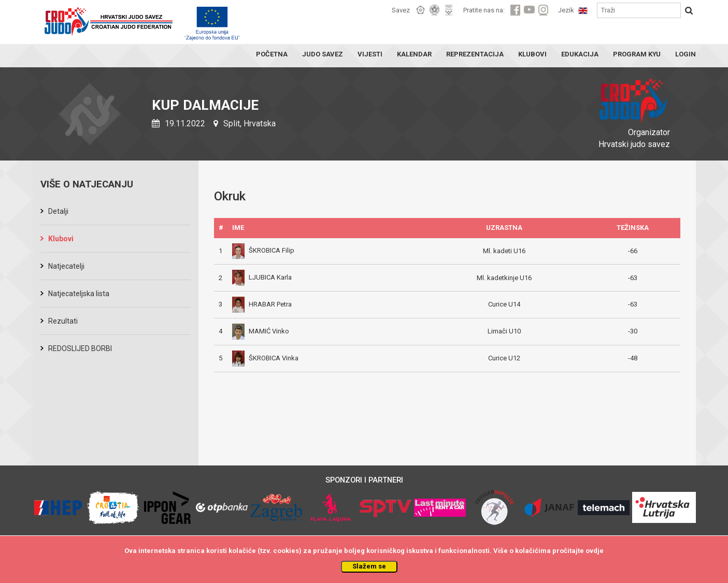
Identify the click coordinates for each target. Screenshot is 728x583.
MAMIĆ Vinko (261, 331)
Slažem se (369, 566)
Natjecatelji (66, 266)
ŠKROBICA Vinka (265, 358)
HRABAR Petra (262, 304)
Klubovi (61, 239)
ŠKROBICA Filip (263, 250)
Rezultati (63, 321)
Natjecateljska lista (79, 294)
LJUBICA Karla (262, 277)
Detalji (58, 211)
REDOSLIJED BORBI (80, 348)
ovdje (595, 551)
